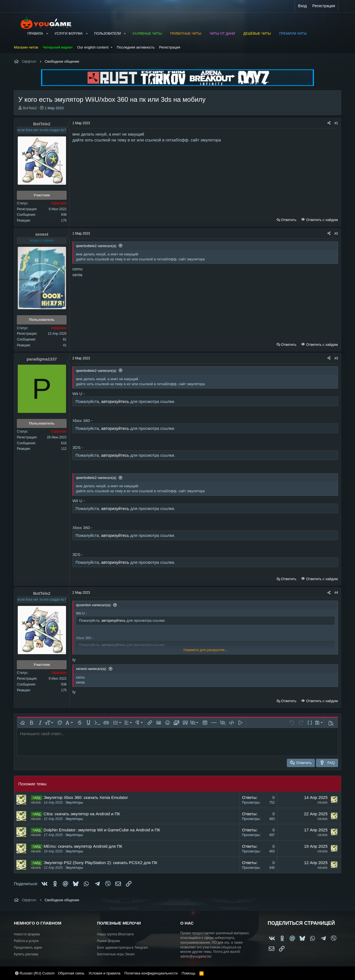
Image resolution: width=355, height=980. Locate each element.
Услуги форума (69, 34)
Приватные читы (186, 34)
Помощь (189, 973)
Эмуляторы (74, 803)
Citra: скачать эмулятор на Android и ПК (82, 814)
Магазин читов (26, 47)
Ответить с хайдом (321, 220)
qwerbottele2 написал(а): (97, 246)
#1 (336, 123)
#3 (336, 358)
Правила (35, 34)
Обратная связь (71, 973)
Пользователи (108, 34)
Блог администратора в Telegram (123, 948)
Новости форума (27, 934)
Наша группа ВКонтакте (116, 934)
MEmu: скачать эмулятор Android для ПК (83, 846)
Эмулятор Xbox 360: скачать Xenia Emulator (86, 797)
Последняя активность (136, 47)
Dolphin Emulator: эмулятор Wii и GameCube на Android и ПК (102, 830)
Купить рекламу (26, 954)
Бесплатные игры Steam (116, 954)
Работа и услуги (26, 941)
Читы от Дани (222, 34)
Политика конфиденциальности (151, 973)
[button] (47, 34)
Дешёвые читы (257, 34)
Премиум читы (293, 34)
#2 (336, 233)
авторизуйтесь (115, 401)
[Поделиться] (329, 123)
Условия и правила (104, 973)
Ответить (289, 220)
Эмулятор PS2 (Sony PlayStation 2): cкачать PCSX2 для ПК (100, 863)
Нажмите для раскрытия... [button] (206, 650)
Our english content (93, 47)
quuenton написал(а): (94, 605)
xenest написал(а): (91, 669)
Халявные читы (147, 34)
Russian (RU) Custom (35, 973)
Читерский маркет (58, 47)
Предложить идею (28, 948)
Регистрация (170, 47)
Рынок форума (108, 941)
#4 (336, 593)
